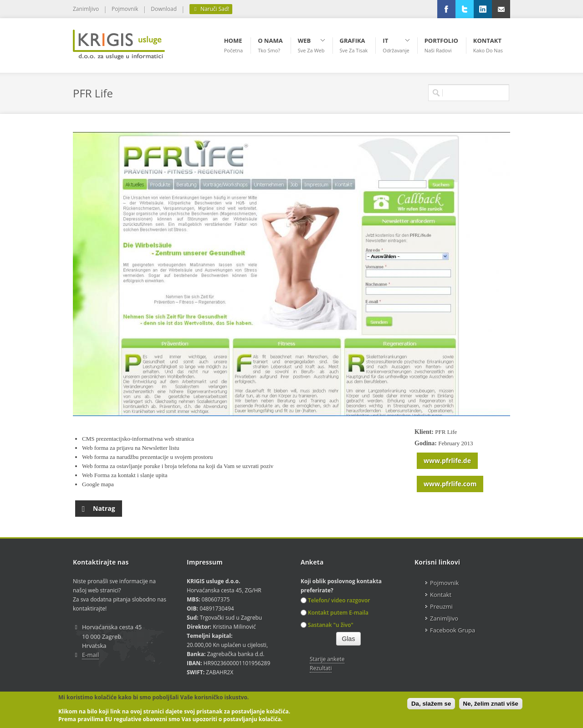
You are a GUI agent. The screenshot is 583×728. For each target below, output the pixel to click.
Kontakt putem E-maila (335, 613)
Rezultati (321, 668)
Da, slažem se (431, 704)
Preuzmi (441, 606)
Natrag (99, 507)
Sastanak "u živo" (327, 625)
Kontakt (441, 595)
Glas (349, 639)
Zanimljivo (86, 9)
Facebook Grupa (453, 630)
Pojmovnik (125, 9)
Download (164, 9)
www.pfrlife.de (447, 461)
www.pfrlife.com (450, 484)
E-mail (90, 655)
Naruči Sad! (211, 9)
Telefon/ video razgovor (335, 600)
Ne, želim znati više (491, 704)
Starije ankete (327, 659)
